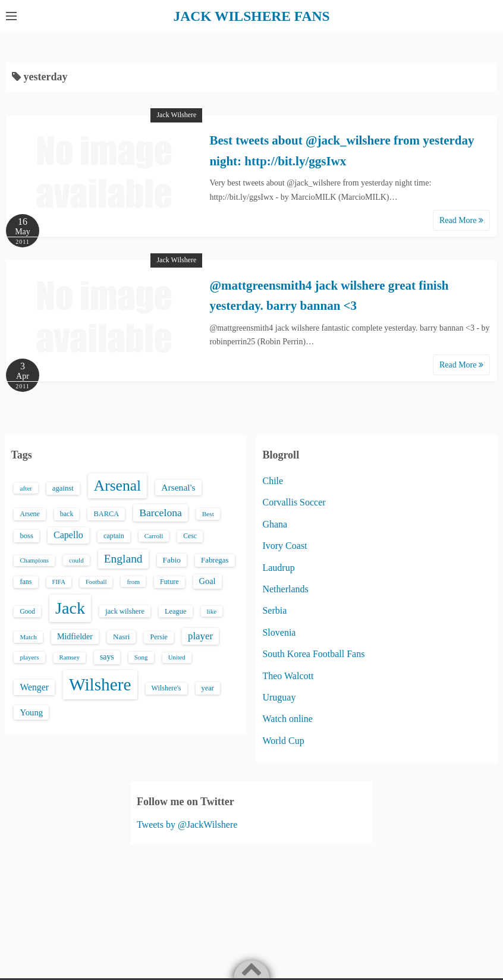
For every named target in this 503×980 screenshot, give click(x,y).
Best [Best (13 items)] (208, 514)
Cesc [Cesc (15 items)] (190, 536)
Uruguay (279, 697)
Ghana (275, 524)
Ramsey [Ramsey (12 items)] (70, 657)
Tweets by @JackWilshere (187, 824)
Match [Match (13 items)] (28, 637)
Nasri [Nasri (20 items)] (121, 637)
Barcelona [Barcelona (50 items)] (161, 513)
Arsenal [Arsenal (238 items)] (118, 486)
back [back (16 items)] (67, 514)
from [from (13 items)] (133, 582)
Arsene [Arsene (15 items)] (29, 514)
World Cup (283, 740)
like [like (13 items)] (212, 611)
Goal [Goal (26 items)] (208, 581)
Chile (273, 481)
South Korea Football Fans (313, 654)
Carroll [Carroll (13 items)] (154, 536)
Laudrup (278, 567)
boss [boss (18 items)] (26, 536)
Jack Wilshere (176, 115)
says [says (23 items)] (107, 657)
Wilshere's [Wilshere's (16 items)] (166, 688)
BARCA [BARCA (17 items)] (106, 514)
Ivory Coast (284, 546)
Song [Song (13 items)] (141, 657)
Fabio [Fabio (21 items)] (172, 559)
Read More (461, 220)
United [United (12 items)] (177, 657)
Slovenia (279, 632)
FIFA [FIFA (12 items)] (59, 582)
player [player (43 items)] (200, 636)
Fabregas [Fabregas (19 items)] (215, 560)
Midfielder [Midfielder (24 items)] (75, 636)
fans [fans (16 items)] (26, 582)
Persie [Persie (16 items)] (158, 637)
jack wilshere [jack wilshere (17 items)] (125, 611)
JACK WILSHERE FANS (252, 16)
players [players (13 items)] (29, 657)
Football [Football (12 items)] (96, 582)
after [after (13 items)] (26, 488)
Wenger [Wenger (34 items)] (34, 687)
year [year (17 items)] (208, 688)
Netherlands (285, 588)
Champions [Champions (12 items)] (34, 560)
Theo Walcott (288, 675)
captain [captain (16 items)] (114, 536)
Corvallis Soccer (294, 502)
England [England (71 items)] (123, 558)
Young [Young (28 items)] (31, 712)
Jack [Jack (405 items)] (70, 607)
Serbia (274, 610)
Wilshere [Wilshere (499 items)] (100, 684)
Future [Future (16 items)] (169, 582)
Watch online (287, 719)
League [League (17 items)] (176, 611)
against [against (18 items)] (63, 488)
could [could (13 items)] (76, 560)
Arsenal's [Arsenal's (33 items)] (178, 487)
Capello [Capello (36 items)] (68, 535)
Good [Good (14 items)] (27, 611)
